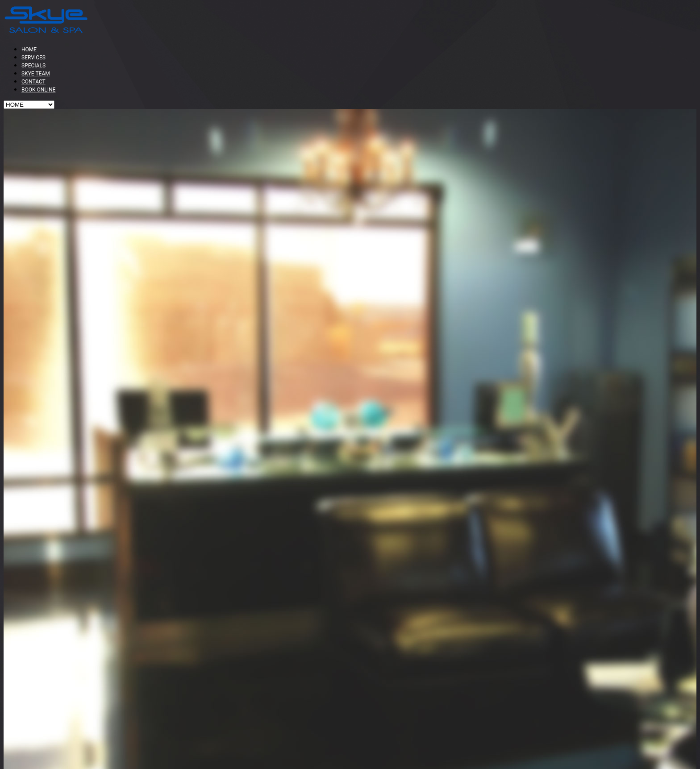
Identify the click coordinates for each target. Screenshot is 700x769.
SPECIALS (33, 66)
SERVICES (33, 58)
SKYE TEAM (36, 74)
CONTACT (33, 82)
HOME (29, 50)
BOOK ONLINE (38, 90)
